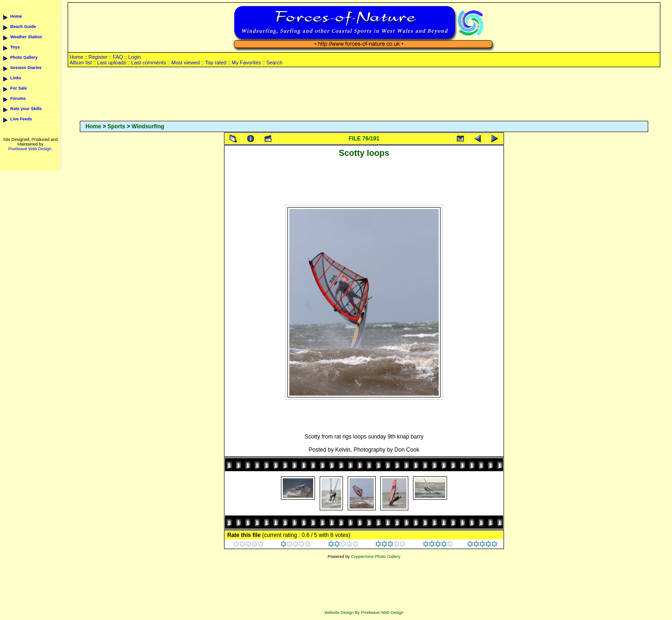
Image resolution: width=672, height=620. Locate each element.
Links (16, 78)
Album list (81, 63)
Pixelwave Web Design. (30, 149)
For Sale (19, 88)
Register (98, 57)
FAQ (118, 57)
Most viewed (185, 63)
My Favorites (246, 63)
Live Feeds (21, 119)
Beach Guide (23, 27)
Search (274, 63)
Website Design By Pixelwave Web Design (364, 613)
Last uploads (112, 63)
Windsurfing (148, 126)
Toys (15, 47)
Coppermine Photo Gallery (376, 557)
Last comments (149, 63)
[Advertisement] (364, 95)
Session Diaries (26, 68)
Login (135, 57)
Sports (116, 126)
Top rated (216, 63)
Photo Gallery (24, 57)
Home (16, 16)
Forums (18, 98)
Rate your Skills (26, 109)
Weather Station (26, 37)
